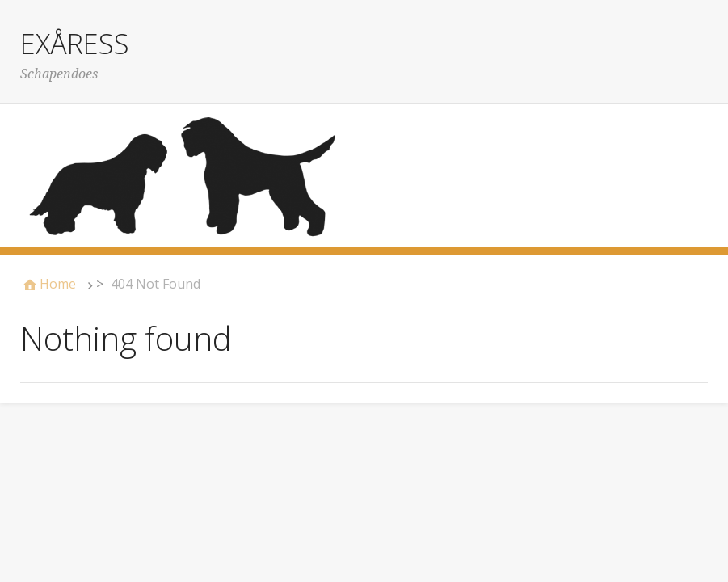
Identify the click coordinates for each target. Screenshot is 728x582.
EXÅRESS (75, 44)
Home (58, 284)
